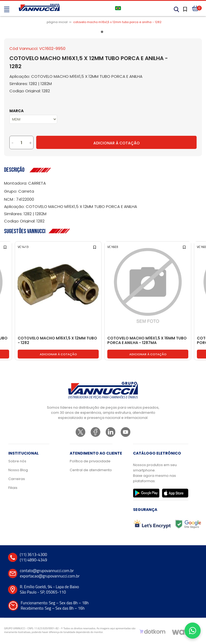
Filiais (13, 488)
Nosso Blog (18, 470)
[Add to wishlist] (5, 247)
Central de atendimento (91, 470)
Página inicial (57, 22)
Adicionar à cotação (58, 354)
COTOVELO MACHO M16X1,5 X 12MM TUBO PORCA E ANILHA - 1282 (117, 22)
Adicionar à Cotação (117, 143)
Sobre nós (17, 461)
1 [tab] (103, 33)
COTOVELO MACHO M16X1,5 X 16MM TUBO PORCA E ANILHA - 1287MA (147, 341)
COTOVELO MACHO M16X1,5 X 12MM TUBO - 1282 (57, 341)
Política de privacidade (90, 461)
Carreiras (17, 479)
